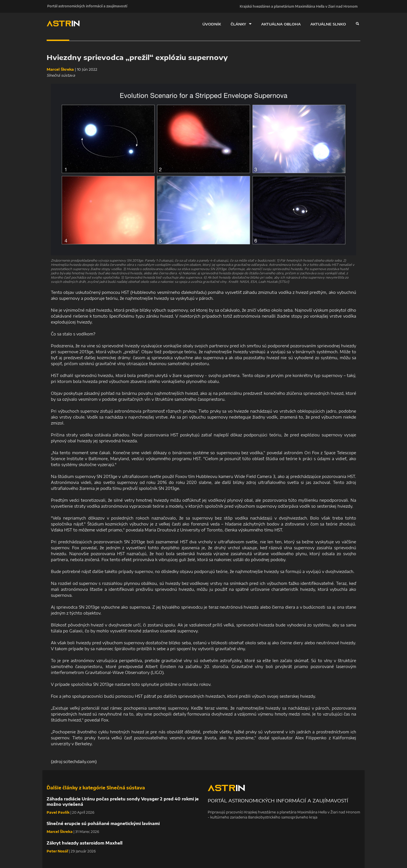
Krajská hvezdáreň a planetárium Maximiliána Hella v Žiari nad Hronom (299, 6)
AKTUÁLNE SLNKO (328, 24)
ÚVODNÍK (212, 24)
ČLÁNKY (241, 24)
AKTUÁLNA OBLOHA (281, 24)
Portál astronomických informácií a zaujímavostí (87, 6)
